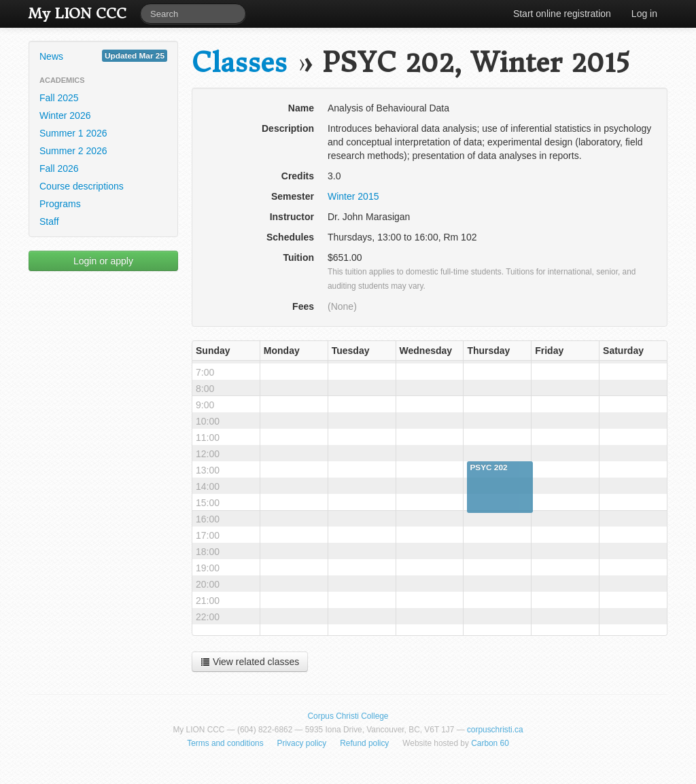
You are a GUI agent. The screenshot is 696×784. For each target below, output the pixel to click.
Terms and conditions (225, 743)
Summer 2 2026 (73, 151)
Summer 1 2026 (73, 133)
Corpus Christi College (348, 716)
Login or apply (103, 261)
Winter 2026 (65, 115)
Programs (60, 204)
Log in (644, 14)
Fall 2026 (59, 168)
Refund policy (364, 743)
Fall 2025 (59, 98)
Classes (239, 63)
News (103, 56)
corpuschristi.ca (495, 730)
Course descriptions (82, 186)
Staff (49, 221)
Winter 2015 (353, 196)
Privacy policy (302, 743)
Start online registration (562, 14)
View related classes (250, 662)
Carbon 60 (490, 743)
